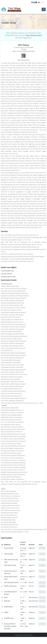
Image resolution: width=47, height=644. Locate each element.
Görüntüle (42, 548)
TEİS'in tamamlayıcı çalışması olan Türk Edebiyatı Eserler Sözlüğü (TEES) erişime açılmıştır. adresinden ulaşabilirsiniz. (23, 35)
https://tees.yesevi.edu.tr (34, 35)
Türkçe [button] (41, 2)
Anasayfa (4, 20)
